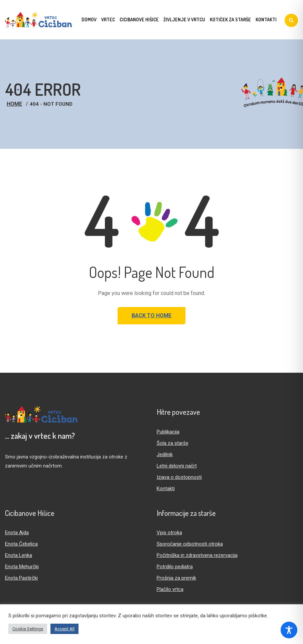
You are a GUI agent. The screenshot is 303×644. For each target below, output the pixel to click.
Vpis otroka (169, 533)
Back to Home (151, 315)
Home (14, 104)
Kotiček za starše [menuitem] (230, 20)
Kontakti (166, 489)
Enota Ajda (17, 533)
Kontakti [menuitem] (266, 20)
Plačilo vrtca (170, 589)
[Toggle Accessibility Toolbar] (289, 630)
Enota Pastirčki (21, 578)
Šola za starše (173, 443)
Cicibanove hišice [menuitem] (139, 20)
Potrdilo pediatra (175, 567)
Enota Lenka (19, 555)
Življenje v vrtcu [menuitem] (184, 20)
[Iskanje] (291, 20)
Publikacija (168, 432)
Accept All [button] (64, 629)
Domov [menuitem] (89, 20)
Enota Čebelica (21, 544)
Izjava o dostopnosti (179, 477)
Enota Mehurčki (22, 567)
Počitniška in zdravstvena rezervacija (197, 555)
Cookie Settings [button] (28, 629)
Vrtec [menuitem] (108, 20)
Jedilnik (165, 454)
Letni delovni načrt (177, 466)
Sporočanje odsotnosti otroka (190, 544)
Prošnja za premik (176, 578)
